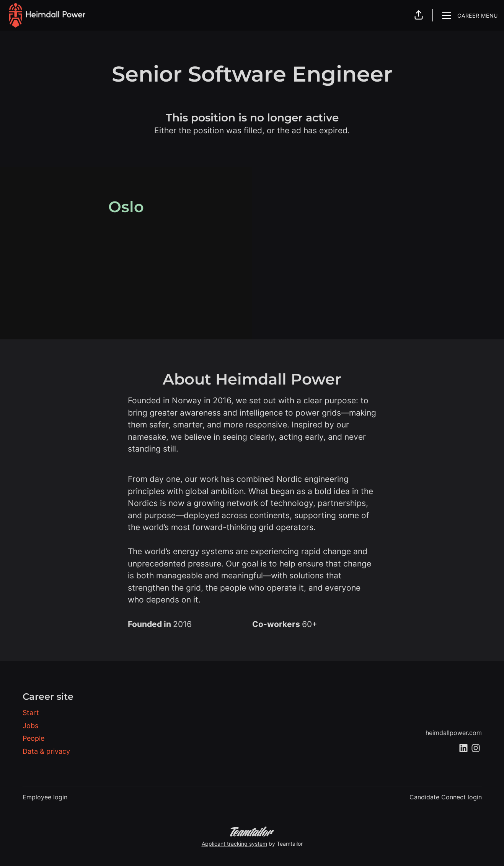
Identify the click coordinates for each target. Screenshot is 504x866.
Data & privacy (46, 751)
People (33, 738)
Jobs (30, 726)
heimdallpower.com (454, 733)
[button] (419, 15)
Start (31, 713)
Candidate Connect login (446, 797)
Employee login (45, 797)
